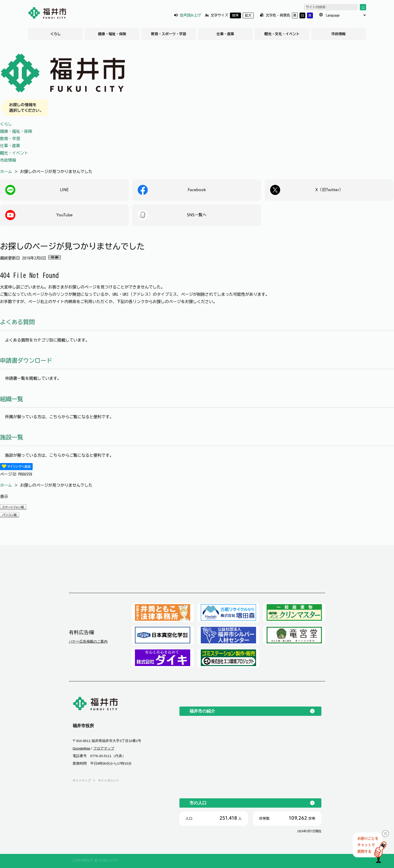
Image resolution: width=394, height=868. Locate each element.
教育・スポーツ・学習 (169, 34)
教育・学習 (10, 139)
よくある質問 (17, 322)
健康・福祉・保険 (112, 34)
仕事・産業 (225, 34)
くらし (56, 34)
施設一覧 (12, 437)
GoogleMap (81, 748)
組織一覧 (12, 399)
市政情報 (338, 34)
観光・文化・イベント (282, 34)
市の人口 (198, 803)
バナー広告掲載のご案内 (88, 641)
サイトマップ (82, 780)
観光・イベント (14, 153)
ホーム (6, 172)
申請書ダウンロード (26, 361)
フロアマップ (104, 748)
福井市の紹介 (202, 711)
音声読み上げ (190, 15)
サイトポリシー (109, 780)
